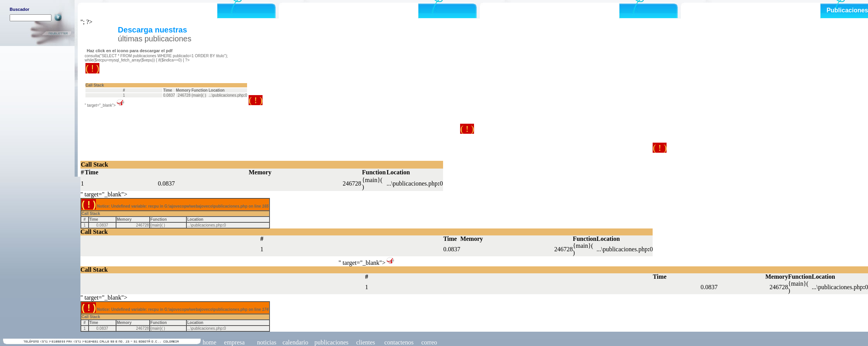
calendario (296, 342)
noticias (266, 342)
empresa (234, 342)
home (210, 342)
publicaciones (331, 342)
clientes (365, 342)
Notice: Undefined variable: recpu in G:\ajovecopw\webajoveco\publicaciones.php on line (124, 75)
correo (429, 342)
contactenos (399, 342)
